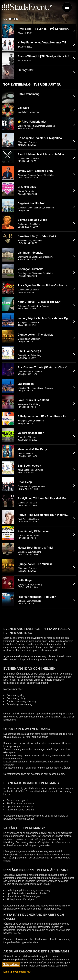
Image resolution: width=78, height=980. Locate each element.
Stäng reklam (11, 964)
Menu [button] (67, 7)
